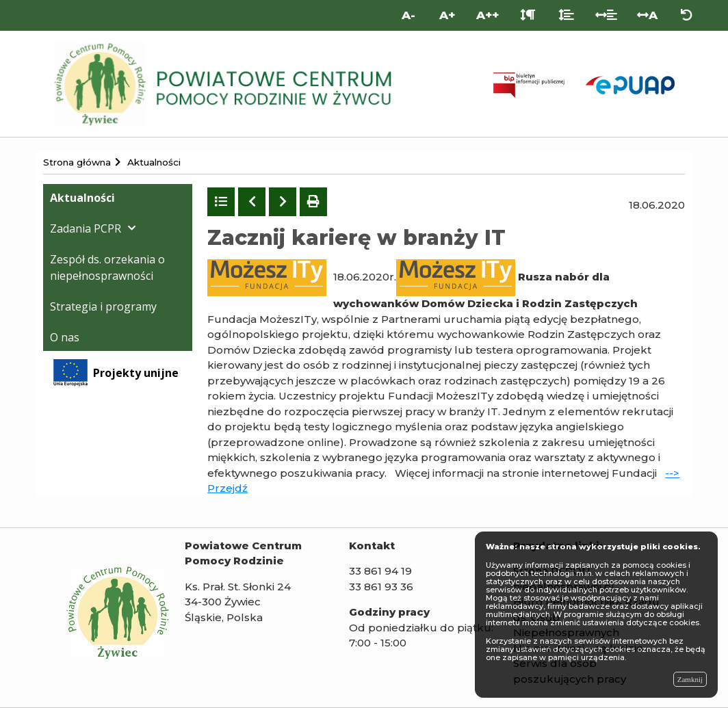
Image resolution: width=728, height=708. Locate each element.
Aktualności (82, 198)
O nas (65, 337)
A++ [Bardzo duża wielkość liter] (487, 15)
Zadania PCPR (86, 228)
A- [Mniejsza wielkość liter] (408, 15)
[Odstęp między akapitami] (528, 15)
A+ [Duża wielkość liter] (447, 15)
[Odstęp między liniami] (566, 15)
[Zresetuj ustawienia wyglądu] (687, 15)
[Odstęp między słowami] (607, 15)
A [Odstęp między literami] (647, 15)
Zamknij (690, 679)
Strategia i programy (103, 306)
